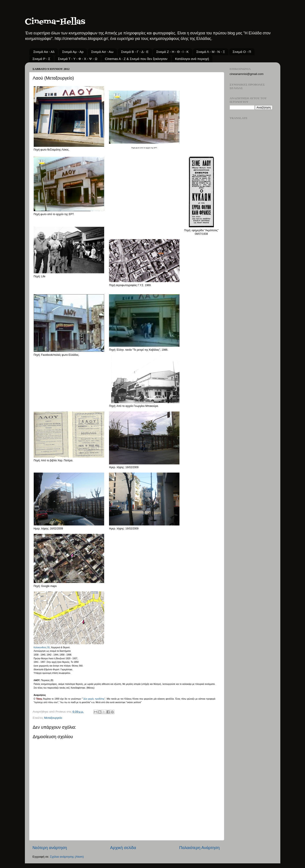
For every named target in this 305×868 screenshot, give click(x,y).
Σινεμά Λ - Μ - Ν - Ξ (211, 52)
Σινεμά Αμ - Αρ (73, 52)
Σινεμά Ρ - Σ (42, 59)
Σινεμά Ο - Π (242, 52)
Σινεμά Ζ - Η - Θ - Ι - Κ (172, 52)
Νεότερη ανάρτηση (50, 848)
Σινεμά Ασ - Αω (102, 52)
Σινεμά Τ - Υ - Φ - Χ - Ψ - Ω (78, 59)
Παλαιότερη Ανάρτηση (200, 848)
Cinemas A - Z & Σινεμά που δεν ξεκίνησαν (136, 59)
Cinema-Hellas (55, 22)
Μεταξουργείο (53, 718)
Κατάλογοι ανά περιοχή (192, 59)
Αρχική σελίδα (123, 848)
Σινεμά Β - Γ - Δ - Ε (135, 52)
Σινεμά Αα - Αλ (44, 52)
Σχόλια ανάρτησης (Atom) (67, 857)
